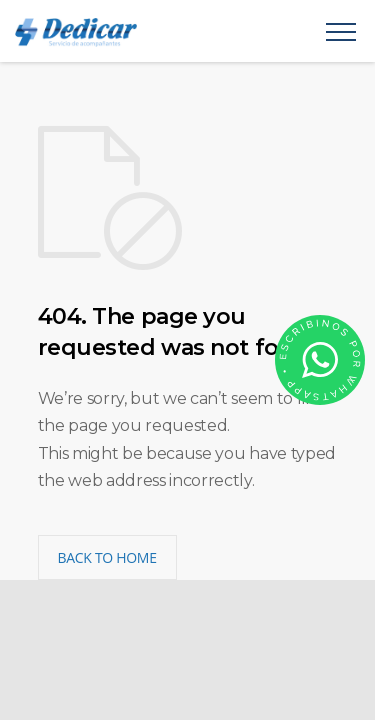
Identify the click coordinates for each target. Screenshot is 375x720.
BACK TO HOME (107, 557)
